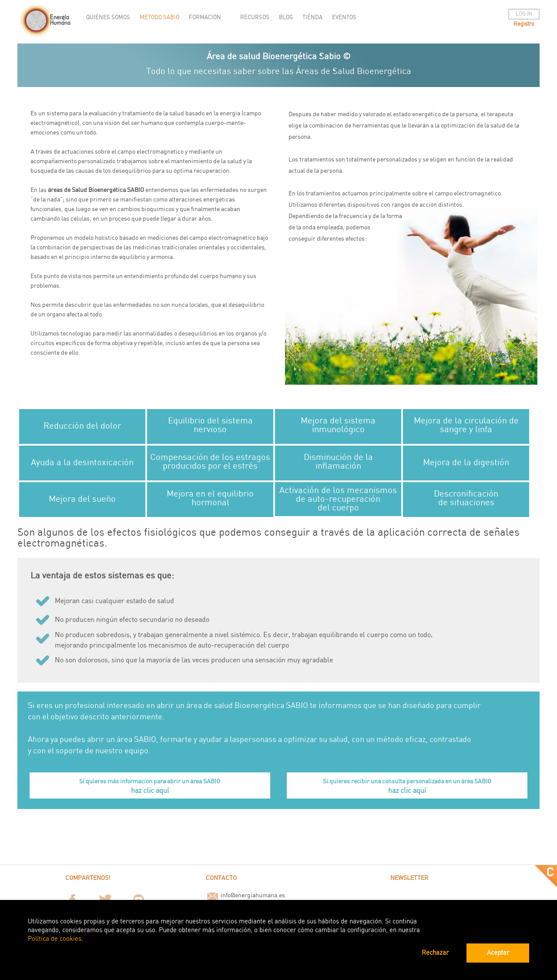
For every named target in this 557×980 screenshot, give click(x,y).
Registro (524, 24)
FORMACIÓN (205, 18)
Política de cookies (55, 939)
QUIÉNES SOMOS (108, 18)
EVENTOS (344, 18)
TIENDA (312, 18)
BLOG (286, 18)
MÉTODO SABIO (159, 18)
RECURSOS (255, 18)
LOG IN (524, 14)
